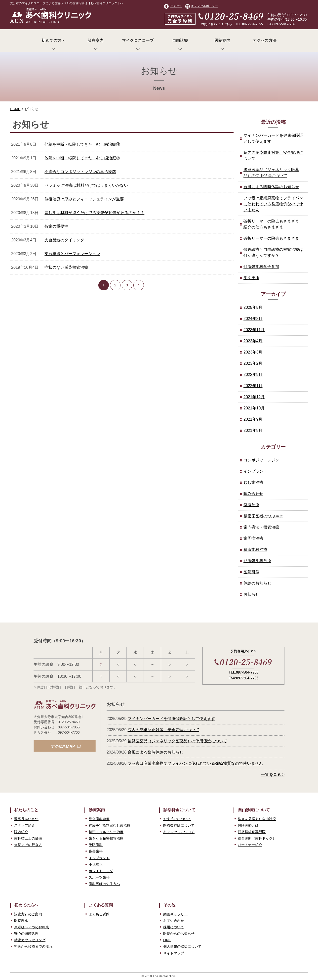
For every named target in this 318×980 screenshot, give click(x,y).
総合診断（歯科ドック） (257, 838)
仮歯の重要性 (56, 226)
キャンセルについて (179, 832)
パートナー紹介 (250, 845)
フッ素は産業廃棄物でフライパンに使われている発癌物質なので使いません (273, 204)
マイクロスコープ (138, 45)
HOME (15, 109)
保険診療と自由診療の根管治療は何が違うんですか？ (273, 252)
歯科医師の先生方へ (104, 884)
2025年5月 (253, 307)
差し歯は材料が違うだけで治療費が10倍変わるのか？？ (94, 213)
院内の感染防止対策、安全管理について (273, 156)
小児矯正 (96, 864)
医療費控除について (179, 825)
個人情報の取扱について (182, 946)
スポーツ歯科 (99, 877)
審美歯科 (96, 851)
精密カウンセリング (30, 940)
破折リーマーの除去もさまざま (271, 238)
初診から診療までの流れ (33, 946)
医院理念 (21, 921)
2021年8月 (253, 430)
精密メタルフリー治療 (106, 832)
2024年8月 (253, 319)
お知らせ (251, 594)
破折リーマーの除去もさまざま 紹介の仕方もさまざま (273, 224)
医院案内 (222, 45)
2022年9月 (253, 375)
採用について (174, 927)
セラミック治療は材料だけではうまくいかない (86, 185)
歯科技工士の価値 (28, 838)
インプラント (255, 471)
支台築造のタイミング (64, 240)
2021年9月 (253, 419)
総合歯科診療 (99, 819)
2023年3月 (253, 352)
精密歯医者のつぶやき (263, 516)
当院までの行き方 (28, 845)
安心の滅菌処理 (26, 934)
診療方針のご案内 (28, 914)
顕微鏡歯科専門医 (252, 832)
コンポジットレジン (261, 460)
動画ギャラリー (175, 914)
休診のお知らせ (257, 583)
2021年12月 (254, 397)
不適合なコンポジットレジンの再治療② (80, 172)
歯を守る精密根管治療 (106, 838)
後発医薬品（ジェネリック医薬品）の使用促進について (271, 173)
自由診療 (180, 45)
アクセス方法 (265, 40)
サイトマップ (174, 953)
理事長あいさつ (26, 819)
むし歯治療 (253, 482)
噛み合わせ (253, 494)
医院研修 (251, 572)
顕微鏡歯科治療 (257, 561)
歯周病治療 (253, 538)
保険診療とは (248, 825)
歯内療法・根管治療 (261, 527)
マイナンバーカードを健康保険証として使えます (273, 138)
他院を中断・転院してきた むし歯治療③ (82, 158)
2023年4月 (253, 341)
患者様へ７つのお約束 (32, 927)
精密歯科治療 (255, 550)
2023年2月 (253, 363)
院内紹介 (21, 832)
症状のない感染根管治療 (66, 267)
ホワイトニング (101, 871)
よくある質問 (99, 914)
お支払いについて (177, 819)
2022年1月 (253, 386)
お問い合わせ (174, 921)
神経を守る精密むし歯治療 (110, 825)
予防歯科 (96, 845)
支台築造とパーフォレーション (72, 254)
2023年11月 (254, 330)
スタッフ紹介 (25, 825)
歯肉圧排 (251, 278)
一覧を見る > (273, 775)
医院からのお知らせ (179, 934)
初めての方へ (53, 45)
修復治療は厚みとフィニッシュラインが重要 (84, 199)
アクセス (173, 6)
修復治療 (251, 505)
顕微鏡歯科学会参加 (261, 267)
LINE (167, 940)
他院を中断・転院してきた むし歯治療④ (82, 144)
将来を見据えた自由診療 (257, 819)
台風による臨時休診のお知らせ (271, 187)
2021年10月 (254, 408)
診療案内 (96, 45)
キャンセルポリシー (201, 6)
